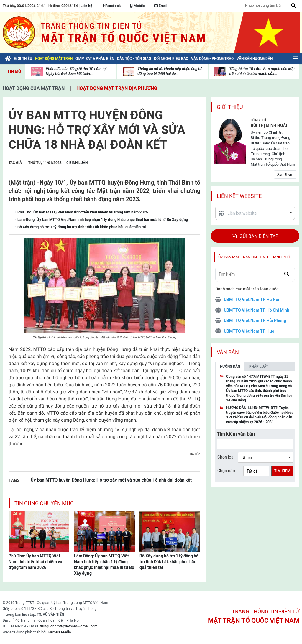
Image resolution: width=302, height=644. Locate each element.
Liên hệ (86, 6)
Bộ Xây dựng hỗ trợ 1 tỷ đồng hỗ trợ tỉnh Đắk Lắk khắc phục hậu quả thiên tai (169, 562)
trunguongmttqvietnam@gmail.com (69, 626)
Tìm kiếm (282, 471)
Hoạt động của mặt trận (34, 88)
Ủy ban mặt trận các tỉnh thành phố (254, 257)
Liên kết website (239, 196)
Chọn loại (226, 457)
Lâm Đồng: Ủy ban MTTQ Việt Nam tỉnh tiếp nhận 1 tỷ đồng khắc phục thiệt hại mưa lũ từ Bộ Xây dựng (104, 565)
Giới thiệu (230, 107)
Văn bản (228, 352)
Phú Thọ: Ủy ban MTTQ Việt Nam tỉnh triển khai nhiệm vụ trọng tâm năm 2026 (35, 562)
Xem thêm (285, 175)
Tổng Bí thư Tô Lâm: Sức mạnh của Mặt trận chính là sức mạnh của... (262, 71)
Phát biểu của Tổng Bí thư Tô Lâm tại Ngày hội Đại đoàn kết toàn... (76, 71)
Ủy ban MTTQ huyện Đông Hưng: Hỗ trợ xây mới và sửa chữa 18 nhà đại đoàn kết (111, 480)
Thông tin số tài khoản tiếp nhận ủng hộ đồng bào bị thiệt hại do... (170, 71)
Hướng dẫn (230, 367)
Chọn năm (227, 471)
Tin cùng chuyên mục (44, 503)
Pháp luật (259, 367)
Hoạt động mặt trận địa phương (117, 88)
